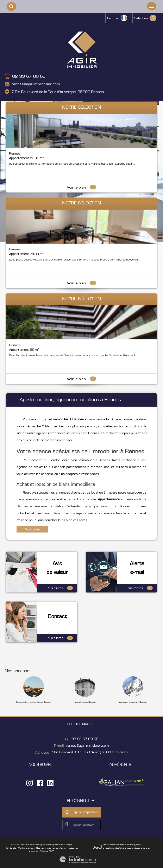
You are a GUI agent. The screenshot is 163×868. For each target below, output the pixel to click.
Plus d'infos (60, 588)
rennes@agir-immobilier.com (36, 84)
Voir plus (32, 529)
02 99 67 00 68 (29, 76)
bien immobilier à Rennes (90, 460)
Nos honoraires (44, 848)
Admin (63, 848)
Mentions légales (26, 848)
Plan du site (11, 848)
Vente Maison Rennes (85, 702)
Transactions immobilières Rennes (34, 702)
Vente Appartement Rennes (133, 702)
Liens (55, 848)
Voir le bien (81, 187)
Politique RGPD (47, 851)
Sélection (141, 18)
